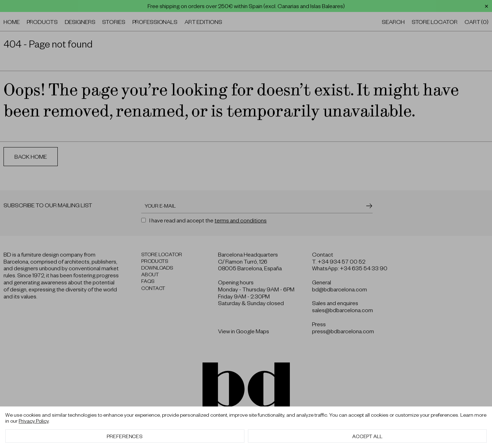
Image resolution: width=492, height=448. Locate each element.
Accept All (367, 436)
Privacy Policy (34, 421)
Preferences (125, 436)
